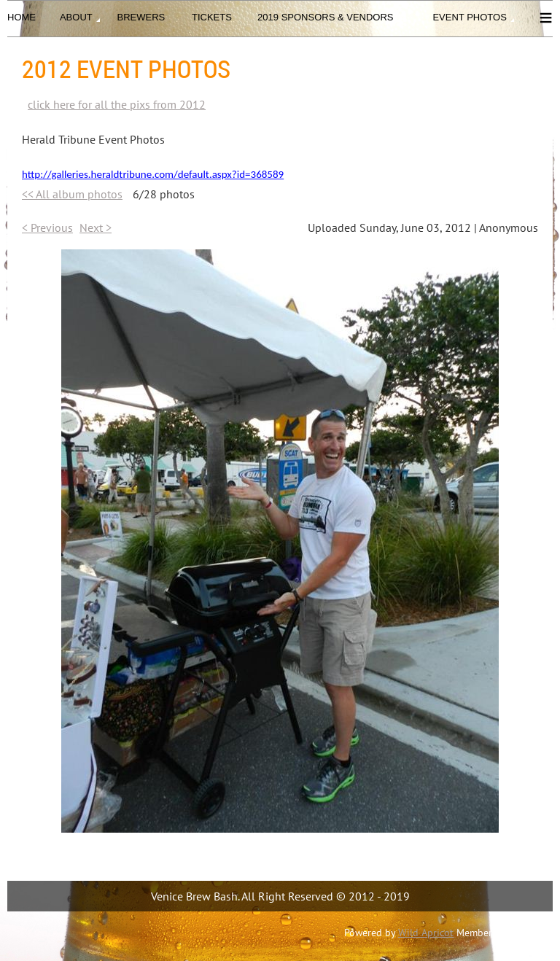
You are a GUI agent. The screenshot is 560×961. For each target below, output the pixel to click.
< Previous (47, 227)
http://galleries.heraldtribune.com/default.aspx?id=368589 (153, 174)
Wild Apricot (426, 933)
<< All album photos (72, 194)
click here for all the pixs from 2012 (117, 104)
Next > (96, 227)
